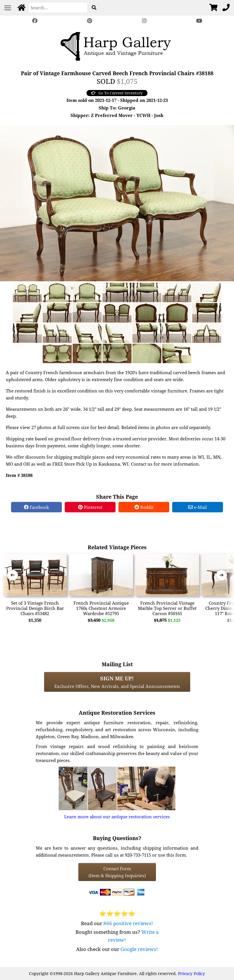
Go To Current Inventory (117, 93)
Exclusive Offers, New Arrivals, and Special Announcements (117, 682)
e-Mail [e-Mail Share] (198, 507)
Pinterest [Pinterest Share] (90, 507)
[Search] (58, 8)
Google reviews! (139, 949)
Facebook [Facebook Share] (36, 507)
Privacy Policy (191, 973)
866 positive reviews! (128, 923)
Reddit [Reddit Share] (144, 507)
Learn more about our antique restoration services (117, 817)
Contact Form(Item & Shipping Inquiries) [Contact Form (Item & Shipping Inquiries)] (117, 872)
